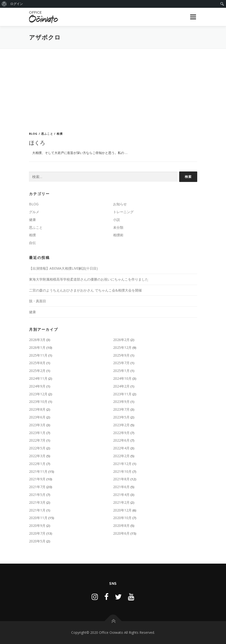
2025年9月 (121, 355)
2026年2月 (121, 340)
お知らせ (120, 204)
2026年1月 (37, 347)
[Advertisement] (113, 85)
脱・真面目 (38, 301)
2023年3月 (37, 425)
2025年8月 (37, 363)
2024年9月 (37, 386)
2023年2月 (121, 425)
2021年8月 (121, 479)
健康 (32, 220)
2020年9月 (37, 526)
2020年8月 (121, 526)
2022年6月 (121, 440)
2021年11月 (38, 471)
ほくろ (37, 142)
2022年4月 (121, 448)
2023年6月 (37, 417)
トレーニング (123, 212)
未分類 (118, 227)
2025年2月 (37, 371)
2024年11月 (38, 378)
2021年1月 (37, 510)
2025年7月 (121, 363)
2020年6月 (121, 533)
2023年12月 (38, 394)
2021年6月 (121, 487)
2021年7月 (37, 487)
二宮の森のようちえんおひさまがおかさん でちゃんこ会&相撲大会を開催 (85, 290)
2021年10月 (122, 471)
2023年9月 (121, 402)
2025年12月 (122, 347)
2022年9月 (121, 433)
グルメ (34, 212)
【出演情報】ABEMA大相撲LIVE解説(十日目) (63, 268)
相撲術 (118, 235)
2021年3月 (37, 502)
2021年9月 (37, 479)
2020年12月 (122, 510)
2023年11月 (122, 394)
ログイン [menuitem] (17, 4)
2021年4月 (121, 495)
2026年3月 (37, 340)
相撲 (59, 134)
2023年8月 (37, 409)
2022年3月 (37, 456)
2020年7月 (37, 533)
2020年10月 (122, 518)
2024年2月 (121, 386)
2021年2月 (121, 502)
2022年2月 (121, 456)
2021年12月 (122, 464)
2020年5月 (37, 541)
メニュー (193, 17)
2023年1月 (37, 433)
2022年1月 (37, 464)
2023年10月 (38, 402)
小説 (117, 220)
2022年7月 (37, 440)
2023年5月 (121, 417)
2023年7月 (121, 409)
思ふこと (47, 134)
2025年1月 (121, 371)
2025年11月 (38, 355)
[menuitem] (4, 4)
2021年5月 (37, 495)
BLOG (33, 134)
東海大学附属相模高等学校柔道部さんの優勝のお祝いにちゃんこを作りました (89, 279)
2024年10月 (122, 378)
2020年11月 (38, 518)
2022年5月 (37, 448)
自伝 (32, 243)
